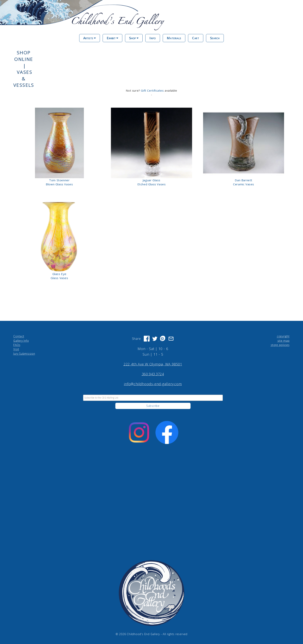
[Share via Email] (171, 339)
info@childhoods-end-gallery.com (153, 384)
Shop (134, 38)
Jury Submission (24, 354)
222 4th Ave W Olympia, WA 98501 (153, 364)
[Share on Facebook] (147, 339)
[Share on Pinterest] (163, 339)
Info (153, 38)
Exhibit (112, 38)
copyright (283, 336)
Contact (19, 336)
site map (284, 341)
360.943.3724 (153, 374)
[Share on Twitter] (155, 339)
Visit (16, 349)
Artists (90, 38)
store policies (280, 345)
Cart (196, 38)
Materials (174, 38)
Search (215, 38)
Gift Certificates (152, 90)
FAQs (17, 345)
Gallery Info (21, 341)
